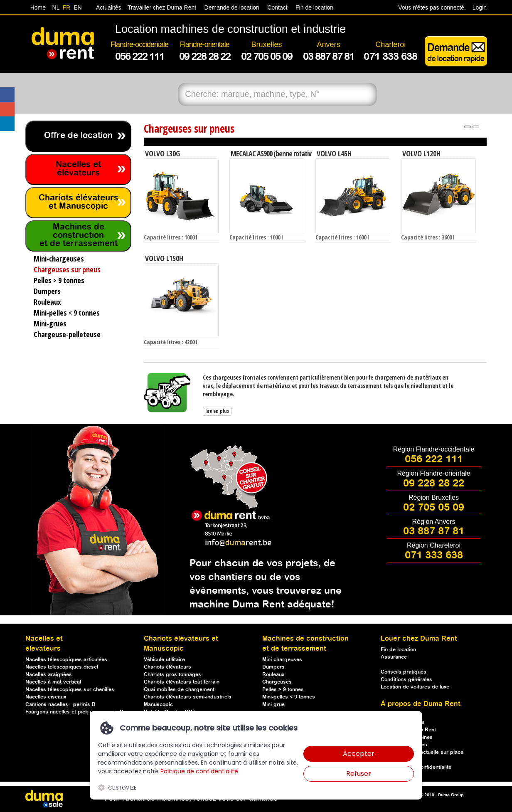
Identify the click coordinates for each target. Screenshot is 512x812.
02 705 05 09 (434, 508)
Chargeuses (277, 682)
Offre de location (78, 136)
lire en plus (217, 411)
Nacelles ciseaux (46, 697)
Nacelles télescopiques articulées (66, 660)
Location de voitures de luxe (415, 687)
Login (480, 7)
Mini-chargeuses (282, 660)
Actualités (109, 7)
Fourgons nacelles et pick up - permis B (74, 712)
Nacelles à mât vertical (53, 682)
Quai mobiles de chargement (179, 690)
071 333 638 (434, 555)
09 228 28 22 (434, 484)
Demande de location (232, 7)
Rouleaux (273, 675)
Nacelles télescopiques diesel (62, 667)
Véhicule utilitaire (164, 660)
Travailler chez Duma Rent (161, 7)
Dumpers (273, 667)
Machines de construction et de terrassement (79, 236)
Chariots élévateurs (167, 667)
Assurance (394, 657)
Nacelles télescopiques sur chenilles (70, 690)
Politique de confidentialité (199, 771)
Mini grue (273, 705)
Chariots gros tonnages (172, 675)
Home (38, 7)
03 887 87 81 (434, 531)
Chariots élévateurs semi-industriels (188, 697)
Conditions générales (406, 680)
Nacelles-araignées (49, 675)
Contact (277, 7)
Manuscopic (158, 705)
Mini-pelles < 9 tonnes (289, 697)
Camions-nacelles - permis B (60, 705)
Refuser (359, 774)
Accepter (359, 754)
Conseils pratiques (404, 672)
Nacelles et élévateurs (78, 169)
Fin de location (314, 7)
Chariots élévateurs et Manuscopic (79, 202)
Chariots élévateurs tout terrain (182, 682)
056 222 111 (434, 459)
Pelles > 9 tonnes (283, 690)
